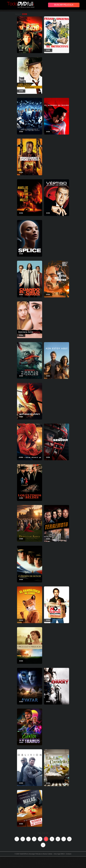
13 (69, 839)
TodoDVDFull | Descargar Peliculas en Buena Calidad (36, 854)
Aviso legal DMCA (59, 854)
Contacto (69, 854)
